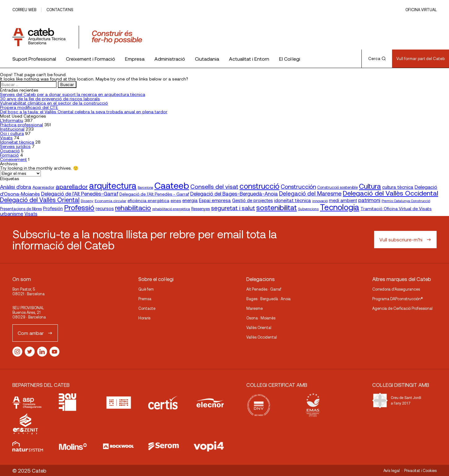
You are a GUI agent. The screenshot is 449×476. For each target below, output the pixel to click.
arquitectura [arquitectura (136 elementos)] (113, 185)
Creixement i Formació (91, 59)
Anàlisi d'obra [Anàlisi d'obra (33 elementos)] (16, 187)
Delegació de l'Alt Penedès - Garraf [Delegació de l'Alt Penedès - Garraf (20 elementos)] (154, 194)
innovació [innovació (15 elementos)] (320, 201)
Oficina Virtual (421, 10)
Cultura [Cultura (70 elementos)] (370, 186)
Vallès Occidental (262, 337)
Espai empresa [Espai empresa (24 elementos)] (215, 200)
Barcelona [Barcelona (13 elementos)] (145, 187)
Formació (9, 155)
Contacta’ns (60, 10)
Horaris (144, 318)
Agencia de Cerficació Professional (402, 308)
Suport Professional (34, 59)
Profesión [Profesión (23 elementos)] (53, 208)
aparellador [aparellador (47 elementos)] (72, 186)
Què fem (146, 289)
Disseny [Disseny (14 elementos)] (87, 201)
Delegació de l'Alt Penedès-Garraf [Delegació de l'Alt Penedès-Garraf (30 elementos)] (80, 193)
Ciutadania (207, 59)
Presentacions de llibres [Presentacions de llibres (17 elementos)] (21, 209)
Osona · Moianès (261, 318)
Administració (170, 59)
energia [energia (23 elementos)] (190, 200)
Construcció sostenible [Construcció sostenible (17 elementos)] (337, 187)
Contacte (147, 308)
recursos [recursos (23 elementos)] (105, 208)
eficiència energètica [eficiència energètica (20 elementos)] (148, 200)
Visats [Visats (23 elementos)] (31, 214)
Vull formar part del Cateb (421, 58)
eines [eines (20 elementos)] (176, 200)
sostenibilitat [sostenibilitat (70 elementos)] (276, 207)
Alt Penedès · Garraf (264, 289)
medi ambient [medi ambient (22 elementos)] (343, 200)
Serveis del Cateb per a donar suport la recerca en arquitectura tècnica (73, 94)
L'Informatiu (12, 120)
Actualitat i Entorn (249, 59)
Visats (6, 138)
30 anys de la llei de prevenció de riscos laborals (50, 99)
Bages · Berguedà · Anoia (268, 299)
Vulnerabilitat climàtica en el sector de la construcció (54, 103)
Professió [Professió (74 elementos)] (79, 207)
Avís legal (392, 470)
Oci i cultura (12, 133)
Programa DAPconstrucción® (398, 299)
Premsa (145, 299)
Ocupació (10, 151)
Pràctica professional (22, 125)
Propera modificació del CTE (29, 107)
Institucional (12, 129)
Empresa (135, 59)
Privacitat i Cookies (420, 470)
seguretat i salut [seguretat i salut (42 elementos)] (233, 208)
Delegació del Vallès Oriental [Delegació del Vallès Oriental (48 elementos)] (40, 200)
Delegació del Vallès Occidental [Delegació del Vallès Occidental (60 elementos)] (391, 193)
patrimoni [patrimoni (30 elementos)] (369, 200)
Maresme (255, 308)
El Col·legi (290, 59)
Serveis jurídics (15, 146)
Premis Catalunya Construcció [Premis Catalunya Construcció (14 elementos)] (406, 201)
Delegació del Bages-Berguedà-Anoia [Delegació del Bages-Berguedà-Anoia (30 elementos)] (234, 193)
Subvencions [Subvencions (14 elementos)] (308, 209)
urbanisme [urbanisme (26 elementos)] (12, 213)
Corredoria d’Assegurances (396, 289)
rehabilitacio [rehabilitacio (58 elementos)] (133, 207)
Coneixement (13, 159)
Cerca (377, 58)
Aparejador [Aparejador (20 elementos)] (43, 187)
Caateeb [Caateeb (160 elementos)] (172, 185)
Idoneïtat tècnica (17, 142)
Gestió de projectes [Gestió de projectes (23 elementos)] (253, 200)
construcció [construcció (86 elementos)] (259, 186)
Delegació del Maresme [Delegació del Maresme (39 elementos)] (310, 193)
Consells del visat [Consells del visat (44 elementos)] (214, 186)
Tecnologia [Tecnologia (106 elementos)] (340, 207)
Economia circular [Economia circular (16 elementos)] (110, 201)
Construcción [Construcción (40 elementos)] (298, 186)
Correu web (24, 10)
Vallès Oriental (259, 327)
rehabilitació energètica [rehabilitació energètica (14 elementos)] (171, 209)
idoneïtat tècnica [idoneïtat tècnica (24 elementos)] (293, 200)
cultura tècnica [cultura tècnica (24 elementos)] (398, 187)
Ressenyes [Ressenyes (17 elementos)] (201, 209)
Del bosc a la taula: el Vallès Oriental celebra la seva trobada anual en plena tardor (84, 112)
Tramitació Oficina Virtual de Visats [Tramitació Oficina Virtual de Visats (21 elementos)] (396, 208)
